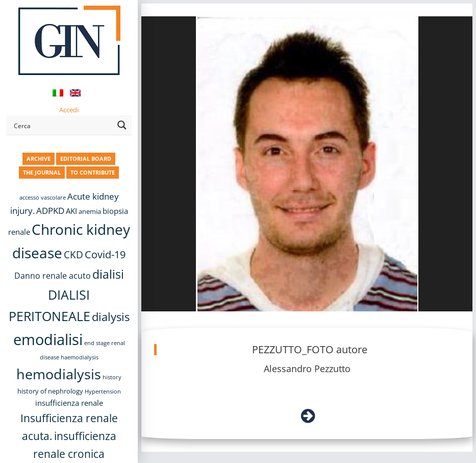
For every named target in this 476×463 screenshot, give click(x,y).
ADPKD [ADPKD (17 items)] (50, 211)
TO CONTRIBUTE (93, 172)
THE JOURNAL (42, 172)
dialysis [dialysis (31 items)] (111, 317)
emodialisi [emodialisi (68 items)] (48, 339)
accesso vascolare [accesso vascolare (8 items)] (43, 198)
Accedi (69, 110)
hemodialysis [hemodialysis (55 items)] (59, 374)
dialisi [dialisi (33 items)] (108, 274)
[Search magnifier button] (122, 125)
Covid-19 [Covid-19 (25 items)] (105, 254)
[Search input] (62, 125)
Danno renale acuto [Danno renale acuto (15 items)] (53, 276)
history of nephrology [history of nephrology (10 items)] (50, 391)
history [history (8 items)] (112, 377)
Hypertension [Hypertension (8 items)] (103, 392)
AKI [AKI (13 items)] (71, 211)
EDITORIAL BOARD (86, 159)
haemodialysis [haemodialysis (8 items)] (80, 357)
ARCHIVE (39, 159)
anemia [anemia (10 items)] (90, 212)
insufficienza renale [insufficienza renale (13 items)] (69, 403)
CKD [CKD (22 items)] (73, 254)
